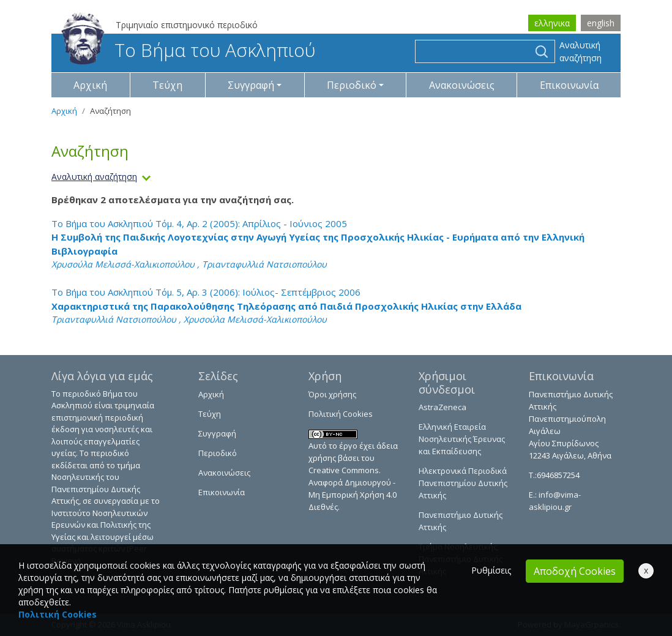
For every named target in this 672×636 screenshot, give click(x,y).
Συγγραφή (217, 433)
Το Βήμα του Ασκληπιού (188, 50)
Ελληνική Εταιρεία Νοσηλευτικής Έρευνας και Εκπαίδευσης (462, 439)
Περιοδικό (218, 453)
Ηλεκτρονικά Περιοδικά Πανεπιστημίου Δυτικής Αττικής (463, 483)
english (601, 23)
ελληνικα (552, 23)
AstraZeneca (442, 407)
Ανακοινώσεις (462, 85)
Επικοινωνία (569, 85)
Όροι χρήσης (332, 394)
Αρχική (90, 85)
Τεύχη (167, 85)
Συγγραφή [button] (251, 85)
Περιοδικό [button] (352, 85)
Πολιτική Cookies (341, 414)
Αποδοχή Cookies (575, 571)
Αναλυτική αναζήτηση (581, 51)
